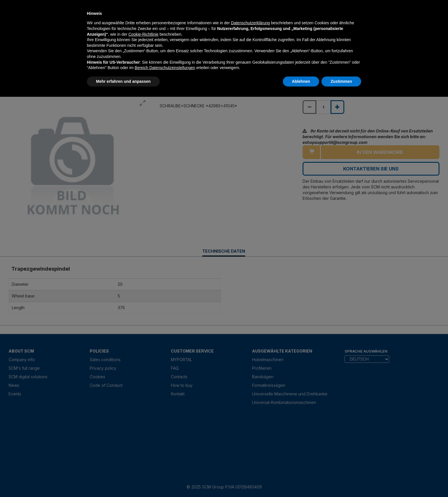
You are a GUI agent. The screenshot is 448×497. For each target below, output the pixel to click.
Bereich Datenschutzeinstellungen (165, 68)
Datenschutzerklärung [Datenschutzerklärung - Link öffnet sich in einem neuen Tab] (250, 23)
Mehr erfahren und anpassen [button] (123, 81)
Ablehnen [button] (301, 81)
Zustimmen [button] (341, 81)
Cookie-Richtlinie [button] (143, 34)
